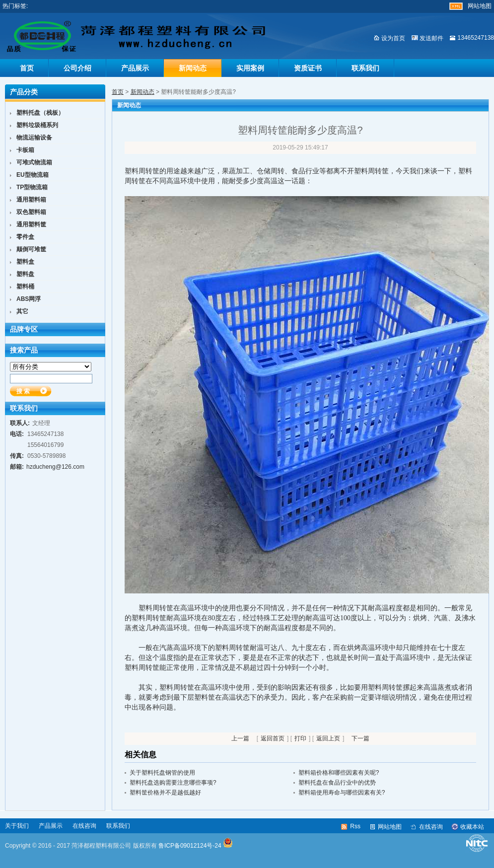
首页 (27, 68)
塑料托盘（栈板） (40, 113)
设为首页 (393, 38)
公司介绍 (77, 68)
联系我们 (365, 68)
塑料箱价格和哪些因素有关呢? (339, 773)
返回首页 (273, 738)
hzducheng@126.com (55, 467)
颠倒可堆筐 (31, 249)
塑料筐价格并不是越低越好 (165, 793)
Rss (355, 826)
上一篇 (240, 738)
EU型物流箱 (33, 175)
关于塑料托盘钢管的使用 (162, 773)
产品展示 (135, 68)
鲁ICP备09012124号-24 (190, 846)
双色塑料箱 (31, 212)
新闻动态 (193, 68)
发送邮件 (431, 38)
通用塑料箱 (31, 200)
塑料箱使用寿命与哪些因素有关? (342, 793)
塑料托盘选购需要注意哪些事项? (173, 783)
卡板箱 (25, 150)
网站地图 (480, 6)
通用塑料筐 (31, 224)
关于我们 (17, 826)
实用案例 (250, 68)
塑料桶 (25, 287)
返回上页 (328, 738)
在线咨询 (84, 826)
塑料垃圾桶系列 (37, 125)
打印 (300, 738)
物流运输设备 (34, 138)
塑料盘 (25, 274)
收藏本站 (472, 827)
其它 (22, 311)
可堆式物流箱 (34, 162)
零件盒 (25, 237)
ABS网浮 (29, 299)
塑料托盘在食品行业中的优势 (337, 783)
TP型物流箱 (32, 187)
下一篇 (360, 738)
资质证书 (308, 68)
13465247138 (476, 38)
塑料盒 (25, 262)
